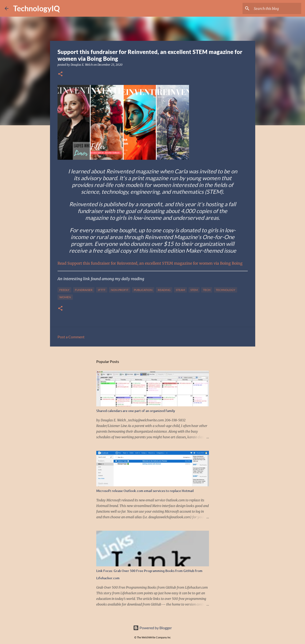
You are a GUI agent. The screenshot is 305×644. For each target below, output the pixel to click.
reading (164, 290)
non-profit (120, 290)
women (65, 297)
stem (194, 290)
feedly (64, 290)
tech (207, 290)
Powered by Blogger (152, 628)
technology (226, 290)
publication (143, 290)
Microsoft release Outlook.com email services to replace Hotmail (145, 491)
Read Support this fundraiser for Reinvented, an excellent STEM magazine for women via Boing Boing (150, 263)
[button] (60, 74)
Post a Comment (71, 337)
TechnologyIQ (37, 8)
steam (180, 290)
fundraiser (84, 290)
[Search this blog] (277, 8)
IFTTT (102, 290)
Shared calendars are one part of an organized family (136, 411)
